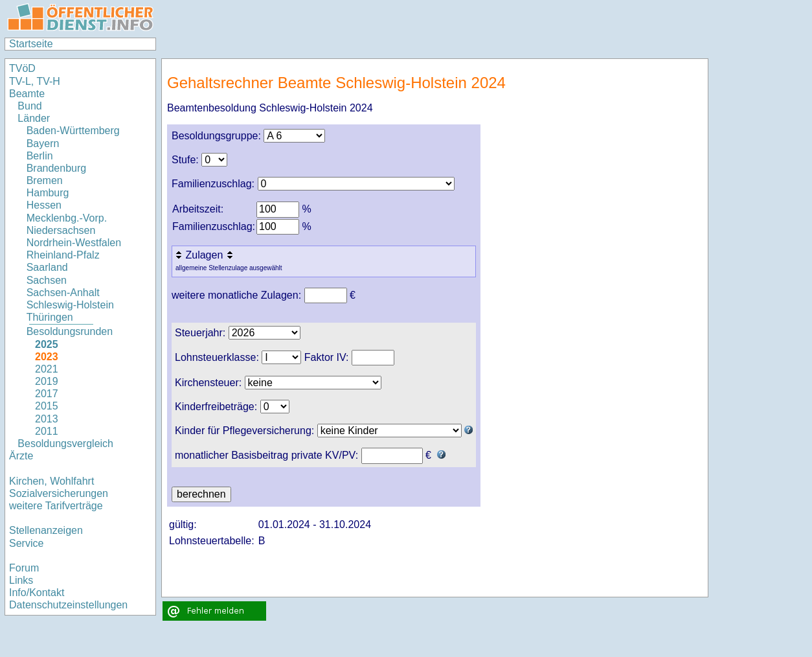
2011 (47, 431)
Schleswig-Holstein (70, 305)
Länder (34, 118)
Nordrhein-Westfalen (74, 243)
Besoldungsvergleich (65, 444)
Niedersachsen (61, 230)
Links (21, 580)
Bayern (43, 144)
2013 (47, 419)
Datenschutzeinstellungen (68, 605)
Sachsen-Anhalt (63, 293)
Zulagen (205, 255)
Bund (29, 106)
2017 (47, 394)
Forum (24, 568)
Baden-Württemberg (73, 131)
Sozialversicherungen (59, 493)
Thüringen (50, 317)
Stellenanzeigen (46, 530)
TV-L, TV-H (35, 81)
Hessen (44, 205)
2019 (47, 381)
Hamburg (48, 193)
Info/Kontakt (37, 593)
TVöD (22, 68)
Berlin (40, 156)
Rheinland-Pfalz (63, 255)
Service (26, 543)
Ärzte (21, 456)
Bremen (45, 180)
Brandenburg (57, 168)
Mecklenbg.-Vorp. (67, 218)
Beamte (27, 94)
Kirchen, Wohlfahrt (51, 481)
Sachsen (47, 280)
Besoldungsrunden (70, 331)
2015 (47, 406)
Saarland (47, 267)
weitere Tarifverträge (56, 506)
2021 (47, 369)
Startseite (31, 44)
